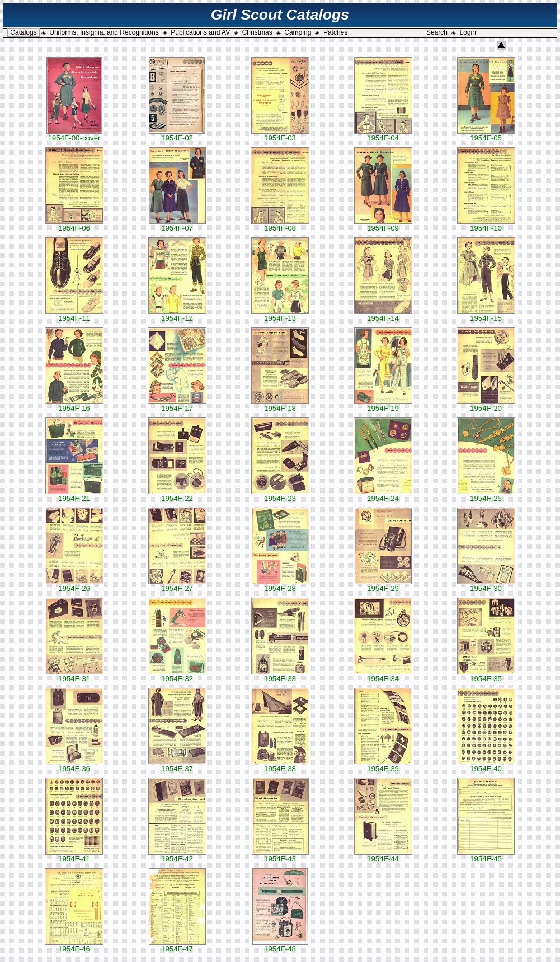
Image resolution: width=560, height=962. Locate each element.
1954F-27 (177, 585)
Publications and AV (200, 32)
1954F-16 (74, 405)
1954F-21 (74, 495)
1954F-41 (74, 855)
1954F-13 (280, 315)
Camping (298, 32)
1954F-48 (280, 945)
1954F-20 (486, 405)
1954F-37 (177, 765)
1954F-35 (486, 675)
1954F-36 (74, 765)
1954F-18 (280, 405)
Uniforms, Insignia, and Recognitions (104, 32)
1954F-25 (486, 495)
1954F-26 (74, 585)
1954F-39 (383, 765)
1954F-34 (383, 675)
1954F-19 (383, 405)
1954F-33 (280, 675)
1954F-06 (74, 225)
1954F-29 (383, 585)
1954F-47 (177, 945)
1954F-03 (280, 135)
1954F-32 (177, 675)
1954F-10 (486, 225)
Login (468, 32)
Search (437, 32)
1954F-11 (74, 315)
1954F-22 (177, 495)
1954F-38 (280, 765)
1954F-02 (177, 135)
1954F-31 (74, 675)
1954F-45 (486, 855)
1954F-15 (486, 315)
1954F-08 (280, 225)
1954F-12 (177, 315)
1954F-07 (177, 225)
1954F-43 (280, 855)
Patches (335, 32)
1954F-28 (280, 585)
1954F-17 (177, 405)
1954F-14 (383, 315)
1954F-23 (280, 495)
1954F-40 (486, 765)
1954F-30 (486, 585)
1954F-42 (177, 855)
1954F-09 (383, 225)
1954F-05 (486, 135)
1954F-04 (383, 135)
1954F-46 (74, 945)
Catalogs (23, 32)
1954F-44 (383, 855)
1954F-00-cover (74, 135)
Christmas (257, 32)
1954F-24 (383, 495)
